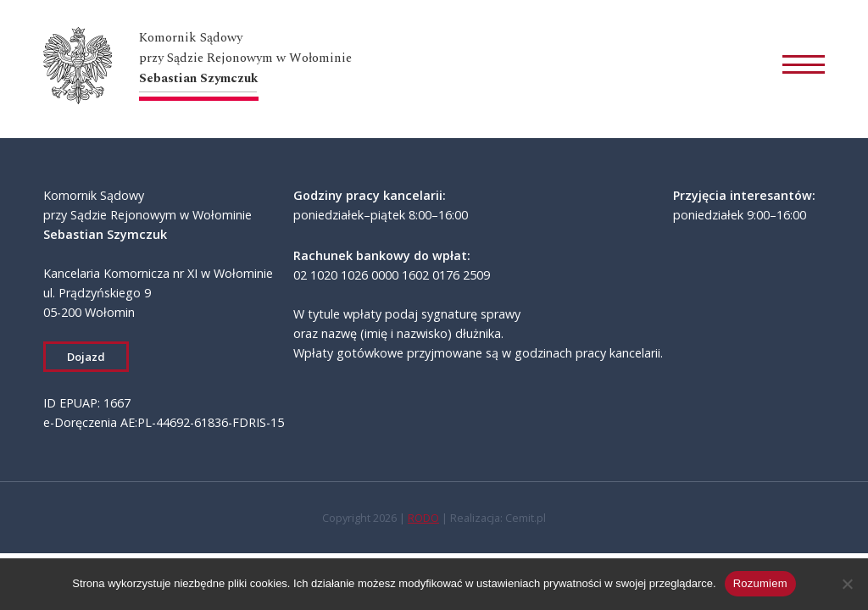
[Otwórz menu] (804, 69)
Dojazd (86, 357)
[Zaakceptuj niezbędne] (847, 584)
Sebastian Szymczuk (199, 78)
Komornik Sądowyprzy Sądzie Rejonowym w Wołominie (245, 48)
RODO (423, 518)
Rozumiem (760, 583)
